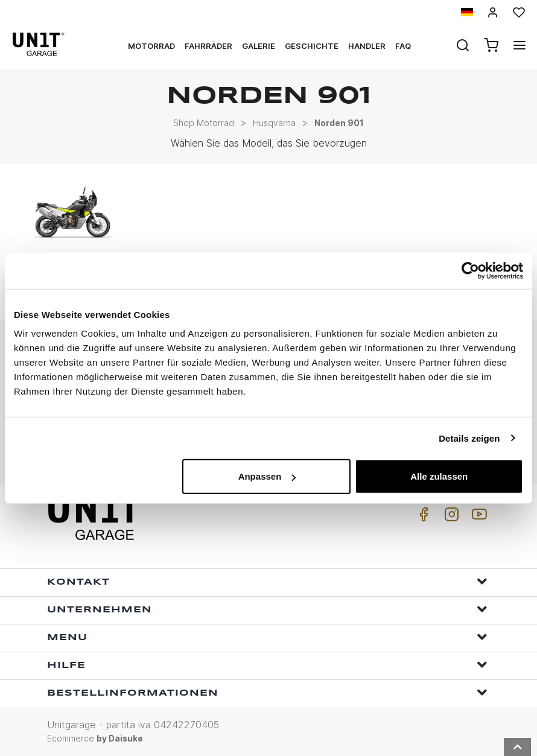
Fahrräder (208, 46)
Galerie (259, 46)
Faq (403, 46)
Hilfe (267, 665)
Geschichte (312, 46)
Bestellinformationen (267, 692)
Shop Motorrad (204, 123)
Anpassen (267, 476)
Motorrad (151, 46)
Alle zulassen (439, 476)
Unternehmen (267, 609)
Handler (367, 46)
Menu (267, 637)
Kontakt (267, 581)
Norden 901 (339, 123)
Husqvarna (274, 123)
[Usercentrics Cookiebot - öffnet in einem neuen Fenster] (470, 270)
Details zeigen (469, 438)
